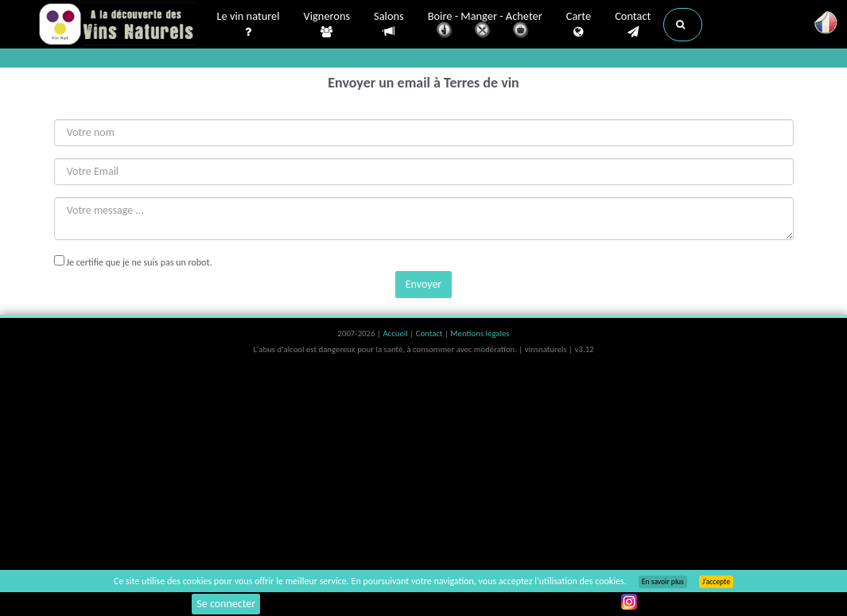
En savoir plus (663, 582)
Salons (389, 24)
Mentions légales (480, 333)
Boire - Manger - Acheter (485, 26)
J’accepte (716, 582)
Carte (579, 25)
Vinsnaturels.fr (118, 25)
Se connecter (226, 604)
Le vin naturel (249, 25)
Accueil (396, 333)
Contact (633, 25)
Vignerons (327, 25)
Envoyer (423, 284)
